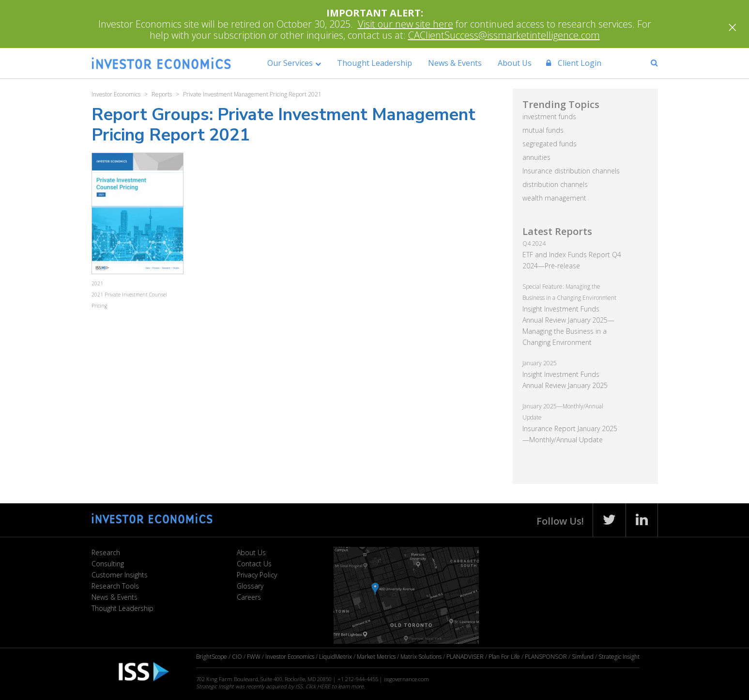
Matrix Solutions (421, 657)
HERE (324, 686)
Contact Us (254, 564)
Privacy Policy (257, 575)
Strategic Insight (619, 657)
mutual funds (543, 130)
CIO (237, 657)
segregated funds (550, 144)
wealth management (554, 198)
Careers (249, 597)
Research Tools (115, 586)
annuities (536, 157)
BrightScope (212, 657)
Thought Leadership (374, 63)
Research (106, 552)
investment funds (549, 117)
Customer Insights (120, 575)
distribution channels (555, 184)
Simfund (583, 657)
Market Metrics (376, 657)
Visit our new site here (405, 24)
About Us (515, 63)
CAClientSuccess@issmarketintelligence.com (504, 35)
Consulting (108, 564)
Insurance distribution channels (571, 171)
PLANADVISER (465, 657)
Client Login (574, 63)
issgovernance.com (406, 679)
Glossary (250, 586)
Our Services (290, 63)
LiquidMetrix (336, 657)
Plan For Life (504, 657)
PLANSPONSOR (546, 657)
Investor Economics (290, 657)
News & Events (455, 63)
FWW (254, 657)
